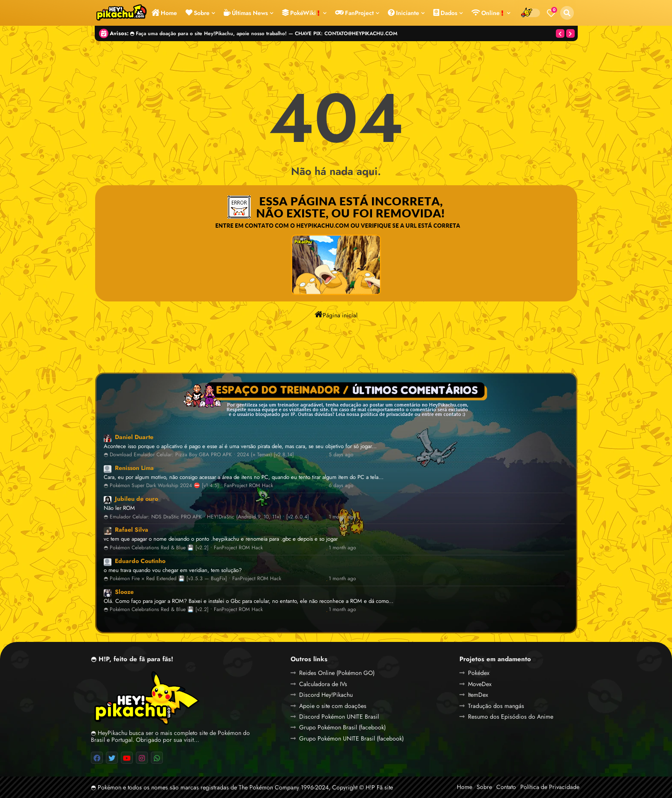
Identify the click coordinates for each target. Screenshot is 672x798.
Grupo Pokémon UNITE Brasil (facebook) (351, 738)
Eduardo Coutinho (140, 561)
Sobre (198, 13)
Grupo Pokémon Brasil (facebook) (342, 727)
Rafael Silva (132, 530)
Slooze (124, 592)
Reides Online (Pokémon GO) (337, 673)
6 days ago (341, 486)
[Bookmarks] (551, 13)
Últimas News (246, 13)
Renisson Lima (134, 468)
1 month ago (342, 517)
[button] (567, 13)
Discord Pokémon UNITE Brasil (339, 717)
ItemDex (478, 695)
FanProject (354, 13)
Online (487, 13)
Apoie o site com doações (333, 706)
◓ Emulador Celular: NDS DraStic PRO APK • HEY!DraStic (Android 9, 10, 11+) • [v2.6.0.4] (206, 517)
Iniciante (403, 13)
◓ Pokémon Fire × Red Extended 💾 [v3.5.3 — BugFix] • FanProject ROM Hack (192, 579)
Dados (445, 13)
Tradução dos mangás (496, 706)
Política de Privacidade (550, 787)
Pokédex (479, 673)
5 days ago (341, 455)
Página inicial (336, 314)
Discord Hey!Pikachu (326, 695)
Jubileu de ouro (136, 499)
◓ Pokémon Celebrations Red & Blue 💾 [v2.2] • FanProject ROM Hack (183, 548)
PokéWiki (301, 13)
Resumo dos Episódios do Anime (511, 717)
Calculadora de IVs (323, 684)
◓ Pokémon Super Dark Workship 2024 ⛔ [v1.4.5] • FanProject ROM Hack (188, 486)
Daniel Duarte (134, 437)
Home (164, 13)
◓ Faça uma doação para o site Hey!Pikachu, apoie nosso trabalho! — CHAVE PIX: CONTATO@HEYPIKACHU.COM (264, 33)
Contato (506, 787)
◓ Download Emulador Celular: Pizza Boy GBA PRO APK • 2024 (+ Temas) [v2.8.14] (199, 455)
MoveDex (480, 684)
